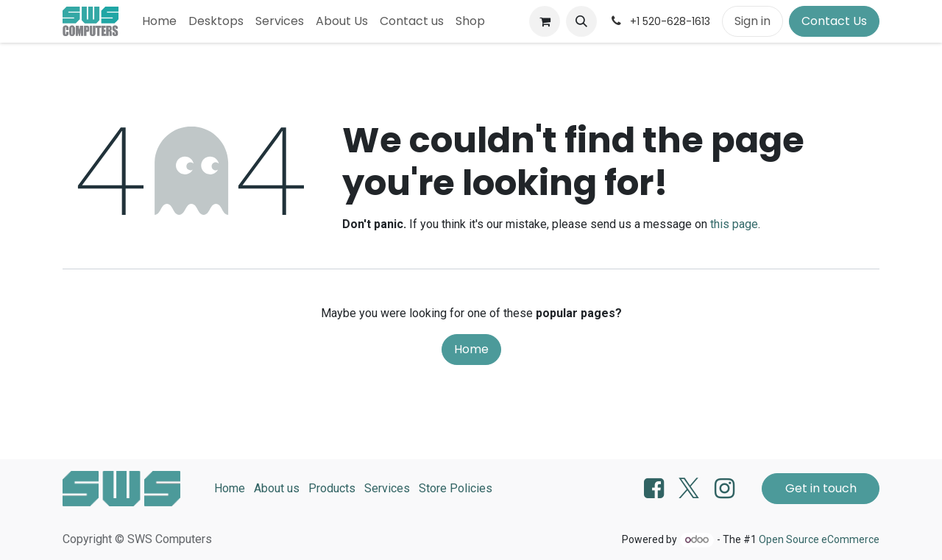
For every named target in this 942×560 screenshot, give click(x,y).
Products (332, 488)
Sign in (752, 21)
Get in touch (821, 488)
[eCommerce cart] (545, 21)
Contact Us (834, 21)
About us (277, 488)
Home (471, 349)
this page (734, 224)
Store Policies (456, 488)
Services (387, 488)
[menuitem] (159, 21)
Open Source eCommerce (819, 539)
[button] (581, 21)
